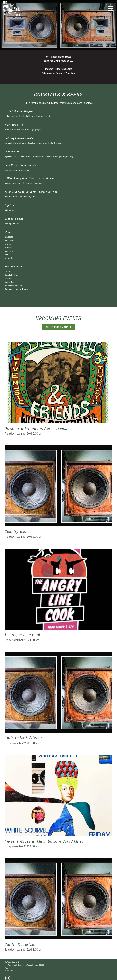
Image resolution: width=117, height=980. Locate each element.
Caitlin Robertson (58, 907)
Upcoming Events (58, 318)
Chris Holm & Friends (58, 701)
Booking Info (9, 971)
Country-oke (58, 494)
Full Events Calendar (58, 327)
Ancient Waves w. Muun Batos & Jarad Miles (58, 804)
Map (6, 968)
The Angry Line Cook (58, 597)
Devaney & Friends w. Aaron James (58, 391)
